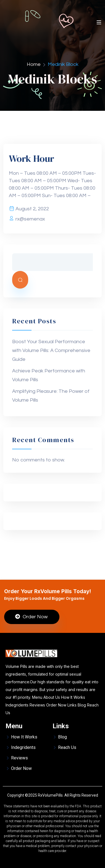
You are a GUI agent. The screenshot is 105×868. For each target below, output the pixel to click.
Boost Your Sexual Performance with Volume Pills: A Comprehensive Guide (51, 350)
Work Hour (32, 158)
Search (20, 280)
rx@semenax (30, 219)
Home (34, 64)
